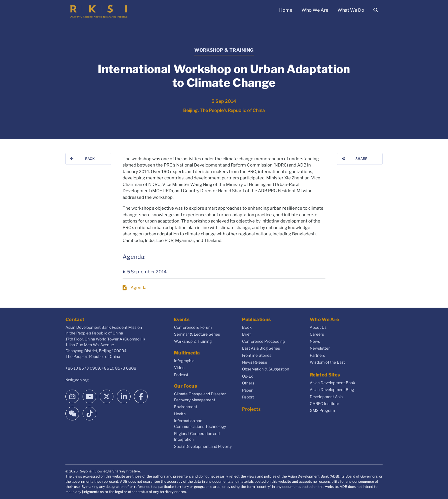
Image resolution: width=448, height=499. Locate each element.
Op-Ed (248, 376)
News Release (255, 362)
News (315, 341)
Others (248, 383)
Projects (251, 409)
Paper (247, 390)
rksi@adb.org (77, 380)
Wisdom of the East (327, 362)
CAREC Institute (324, 404)
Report (248, 397)
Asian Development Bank (332, 383)
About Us (318, 327)
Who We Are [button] (315, 10)
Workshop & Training (193, 341)
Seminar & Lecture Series (197, 334)
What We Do (351, 10)
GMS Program (322, 410)
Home (286, 10)
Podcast (181, 375)
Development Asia (326, 397)
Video (179, 368)
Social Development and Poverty (203, 446)
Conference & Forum (193, 327)
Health (180, 414)
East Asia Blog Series (261, 348)
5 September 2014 (147, 272)
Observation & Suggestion (266, 369)
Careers (317, 334)
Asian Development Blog (332, 390)
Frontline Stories (257, 355)
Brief (246, 334)
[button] (224, 272)
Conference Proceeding (263, 341)
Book (247, 327)
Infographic (184, 361)
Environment (186, 407)
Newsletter (320, 348)
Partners (317, 355)
